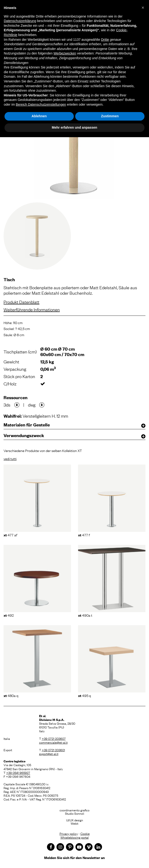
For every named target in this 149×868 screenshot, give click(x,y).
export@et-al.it (49, 754)
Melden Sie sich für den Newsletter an (74, 857)
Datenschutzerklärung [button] (20, 21)
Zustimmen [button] (110, 116)
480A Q (11, 695)
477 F (84, 535)
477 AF (10, 535)
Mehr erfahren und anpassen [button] (74, 127)
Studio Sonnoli (75, 813)
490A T (85, 615)
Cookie (85, 833)
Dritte (105, 40)
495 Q (84, 695)
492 (9, 615)
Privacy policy (69, 833)
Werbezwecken (65, 53)
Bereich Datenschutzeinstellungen (41, 104)
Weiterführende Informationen (32, 309)
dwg (32, 405)
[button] (143, 8)
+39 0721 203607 (54, 738)
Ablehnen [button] (39, 116)
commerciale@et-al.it (53, 742)
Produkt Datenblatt (21, 302)
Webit (74, 823)
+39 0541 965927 (18, 773)
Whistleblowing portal (75, 837)
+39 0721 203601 (53, 750)
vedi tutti (10, 458)
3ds (7, 405)
